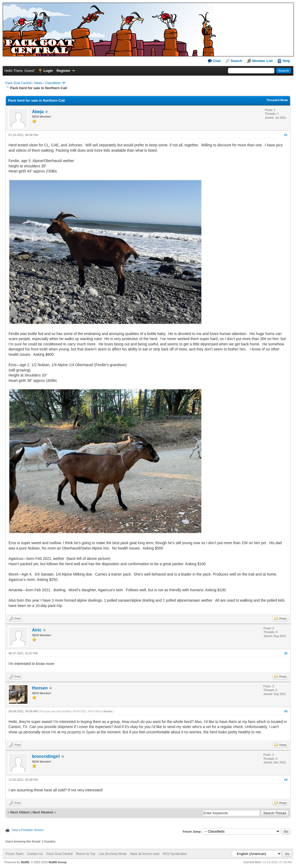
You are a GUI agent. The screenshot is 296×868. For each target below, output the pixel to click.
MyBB (25, 862)
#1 (286, 135)
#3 (286, 711)
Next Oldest (20, 812)
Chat (214, 61)
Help (286, 61)
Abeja (38, 112)
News (38, 83)
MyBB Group (57, 862)
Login (48, 71)
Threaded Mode (277, 100)
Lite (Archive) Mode (113, 854)
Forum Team (15, 854)
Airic (37, 630)
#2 (286, 653)
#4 (286, 780)
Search (236, 61)
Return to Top (86, 854)
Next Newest (43, 812)
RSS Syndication (175, 854)
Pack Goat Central (18, 83)
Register (63, 71)
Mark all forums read (145, 854)
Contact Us (35, 854)
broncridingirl (46, 756)
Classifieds (53, 83)
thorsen (40, 688)
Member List (263, 61)
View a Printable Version (28, 830)
